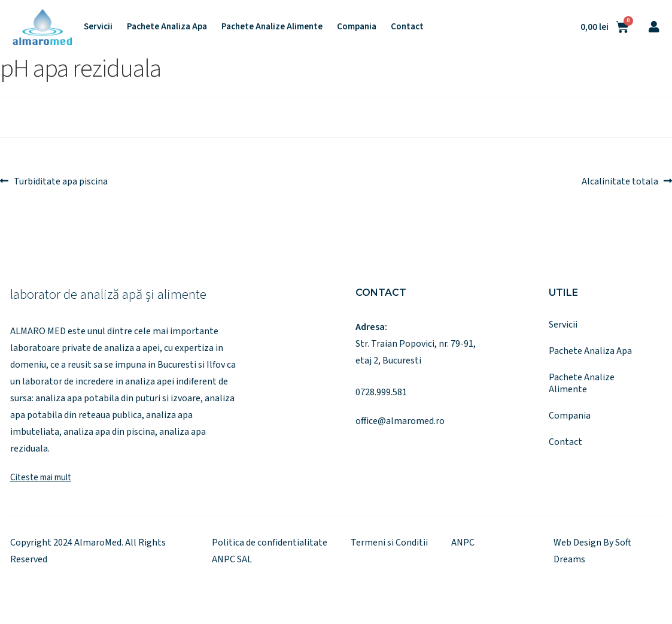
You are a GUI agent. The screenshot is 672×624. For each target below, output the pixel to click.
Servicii (98, 27)
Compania (357, 27)
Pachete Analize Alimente (272, 27)
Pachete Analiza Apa (167, 27)
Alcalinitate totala (620, 180)
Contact (407, 27)
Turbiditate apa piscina (60, 180)
